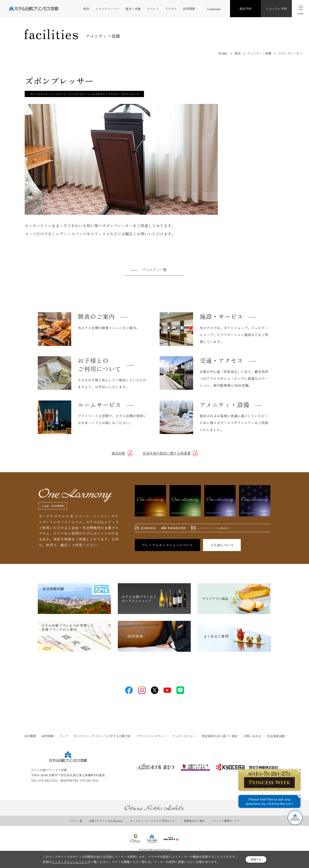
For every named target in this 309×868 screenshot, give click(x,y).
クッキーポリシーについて (70, 862)
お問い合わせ (252, 736)
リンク (64, 736)
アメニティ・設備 (259, 53)
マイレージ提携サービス (226, 821)
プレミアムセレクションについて (167, 545)
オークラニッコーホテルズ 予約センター (154, 821)
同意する (256, 859)
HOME (223, 53)
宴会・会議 (133, 8)
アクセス (171, 8)
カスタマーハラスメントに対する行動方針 (102, 736)
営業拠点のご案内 (194, 821)
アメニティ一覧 (154, 270)
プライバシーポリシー (151, 736)
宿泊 (86, 8)
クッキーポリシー (184, 736)
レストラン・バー (107, 8)
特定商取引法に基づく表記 (220, 736)
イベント (153, 8)
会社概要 (30, 736)
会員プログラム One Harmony (106, 821)
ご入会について (222, 545)
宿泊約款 (118, 453)
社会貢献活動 (276, 736)
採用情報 (189, 8)
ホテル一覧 (76, 821)
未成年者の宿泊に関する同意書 (167, 453)
